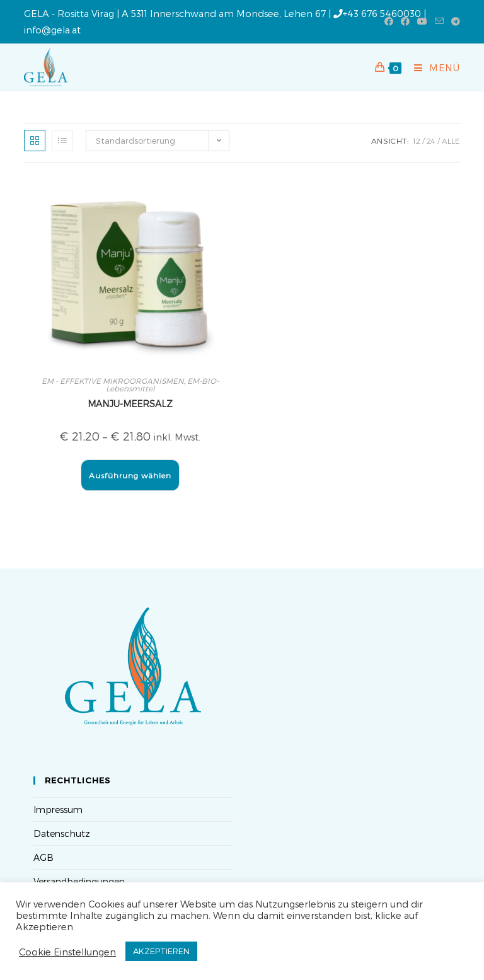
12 (417, 141)
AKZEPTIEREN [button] (161, 951)
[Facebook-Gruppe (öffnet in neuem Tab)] (405, 21)
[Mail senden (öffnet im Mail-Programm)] (439, 21)
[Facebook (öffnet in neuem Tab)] (389, 21)
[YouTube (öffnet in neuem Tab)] (422, 21)
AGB (43, 857)
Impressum (58, 810)
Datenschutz (62, 833)
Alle (451, 141)
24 (431, 141)
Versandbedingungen (79, 881)
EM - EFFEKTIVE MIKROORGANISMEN (113, 381)
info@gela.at (52, 30)
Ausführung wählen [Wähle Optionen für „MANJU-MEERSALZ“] (130, 475)
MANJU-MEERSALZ (130, 404)
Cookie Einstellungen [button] (67, 952)
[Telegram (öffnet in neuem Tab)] (454, 21)
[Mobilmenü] (432, 67)
